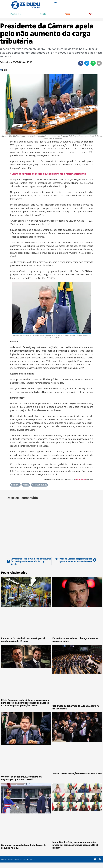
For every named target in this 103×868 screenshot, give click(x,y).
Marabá (43, 14)
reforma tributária (39, 485)
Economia (15, 485)
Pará (90, 14)
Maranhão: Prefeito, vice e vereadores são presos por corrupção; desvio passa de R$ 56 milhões (75, 845)
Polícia (67, 14)
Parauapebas (16, 14)
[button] (81, 64)
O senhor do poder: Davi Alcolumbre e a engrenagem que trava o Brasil (21, 778)
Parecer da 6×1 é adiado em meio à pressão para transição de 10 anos (24, 640)
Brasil (5, 70)
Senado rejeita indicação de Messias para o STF (77, 774)
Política (26, 485)
